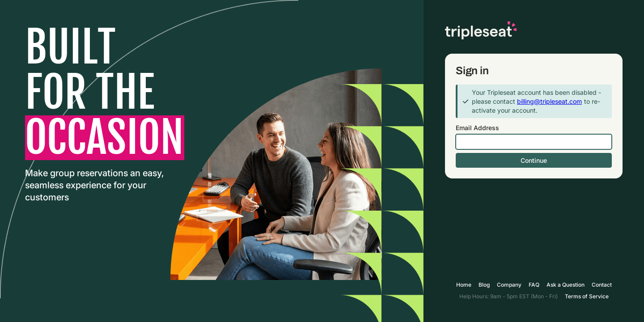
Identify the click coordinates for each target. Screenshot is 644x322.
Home (464, 285)
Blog (484, 285)
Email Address (477, 128)
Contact (602, 285)
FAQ (534, 285)
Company (509, 285)
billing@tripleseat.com (549, 101)
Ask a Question (566, 285)
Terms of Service (587, 296)
